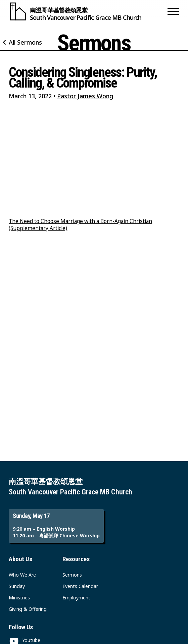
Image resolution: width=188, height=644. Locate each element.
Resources (76, 559)
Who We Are (22, 575)
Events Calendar (80, 586)
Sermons (72, 575)
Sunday (17, 586)
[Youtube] (25, 640)
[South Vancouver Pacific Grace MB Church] (87, 11)
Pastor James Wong (85, 96)
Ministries (19, 598)
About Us (20, 559)
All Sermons (25, 42)
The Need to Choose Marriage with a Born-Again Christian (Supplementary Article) (80, 225)
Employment (76, 598)
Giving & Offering (28, 609)
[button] (173, 11)
